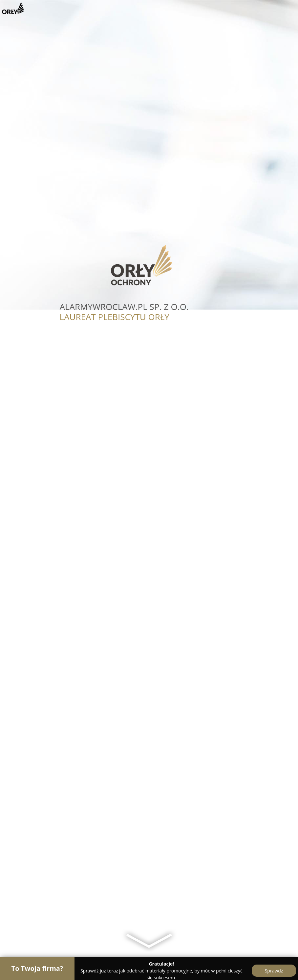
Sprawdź (274, 971)
